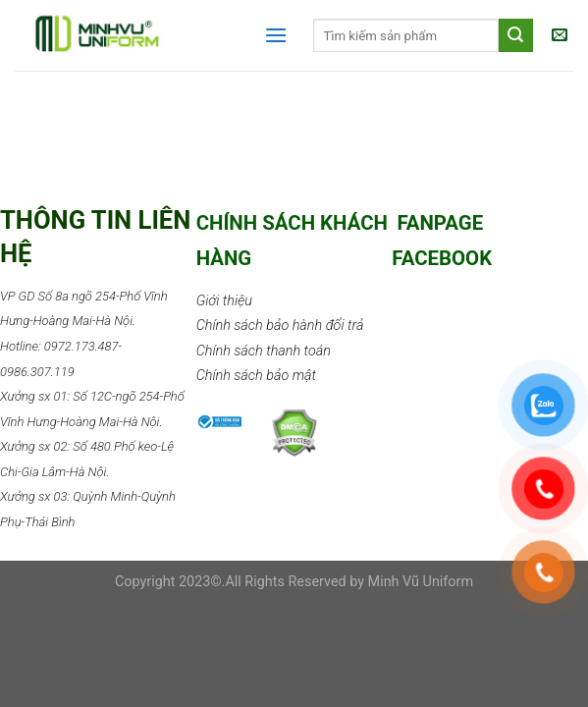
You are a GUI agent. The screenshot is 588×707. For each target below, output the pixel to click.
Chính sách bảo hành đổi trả (280, 326)
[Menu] (276, 35)
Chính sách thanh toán (264, 351)
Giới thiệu (224, 301)
